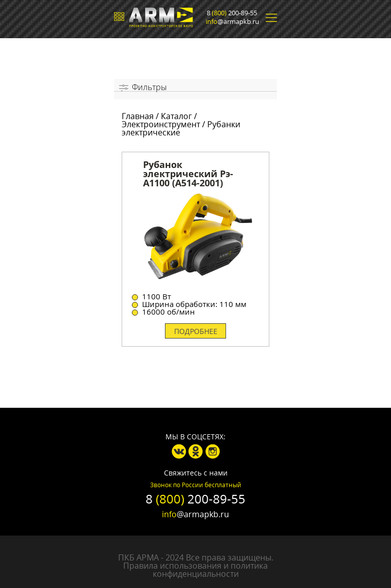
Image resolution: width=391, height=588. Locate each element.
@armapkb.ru (232, 22)
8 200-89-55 (232, 13)
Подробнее (196, 331)
